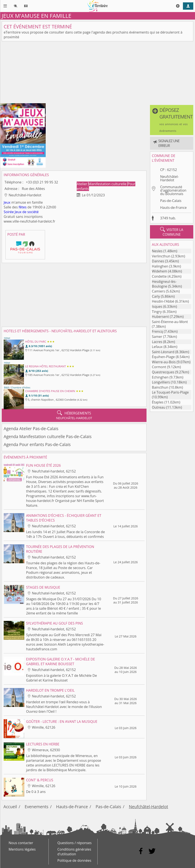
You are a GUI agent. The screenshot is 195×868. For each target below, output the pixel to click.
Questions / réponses (74, 843)
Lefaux (157, 347)
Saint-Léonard (163, 352)
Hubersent (160, 317)
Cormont (159, 367)
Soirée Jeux (13, 212)
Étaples (158, 402)
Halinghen (160, 266)
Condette (159, 276)
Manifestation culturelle (108, 184)
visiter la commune (172, 232)
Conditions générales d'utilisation (74, 852)
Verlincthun (161, 256)
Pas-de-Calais (171, 201)
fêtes (23, 207)
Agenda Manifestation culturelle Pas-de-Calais (48, 436)
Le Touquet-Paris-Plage (170, 392)
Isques (157, 306)
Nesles (157, 251)
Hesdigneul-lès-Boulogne (164, 284)
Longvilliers (161, 382)
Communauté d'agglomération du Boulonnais (173, 190)
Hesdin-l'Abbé (163, 301)
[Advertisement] (97, 73)
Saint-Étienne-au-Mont (170, 322)
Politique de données (74, 860)
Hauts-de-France (173, 208)
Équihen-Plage (163, 357)
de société (31, 212)
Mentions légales (22, 849)
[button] (172, 120)
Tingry (157, 312)
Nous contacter (21, 843)
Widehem (160, 271)
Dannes (158, 261)
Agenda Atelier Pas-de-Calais (31, 429)
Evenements (37, 807)
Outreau (159, 407)
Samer (157, 337)
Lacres (157, 342)
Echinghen (160, 377)
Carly (156, 296)
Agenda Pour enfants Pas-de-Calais (37, 444)
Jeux (7, 202)
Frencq (157, 331)
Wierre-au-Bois (164, 362)
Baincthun (160, 387)
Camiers (158, 291)
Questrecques (163, 372)
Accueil (10, 807)
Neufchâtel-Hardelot (169, 178)
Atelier (82, 184)
